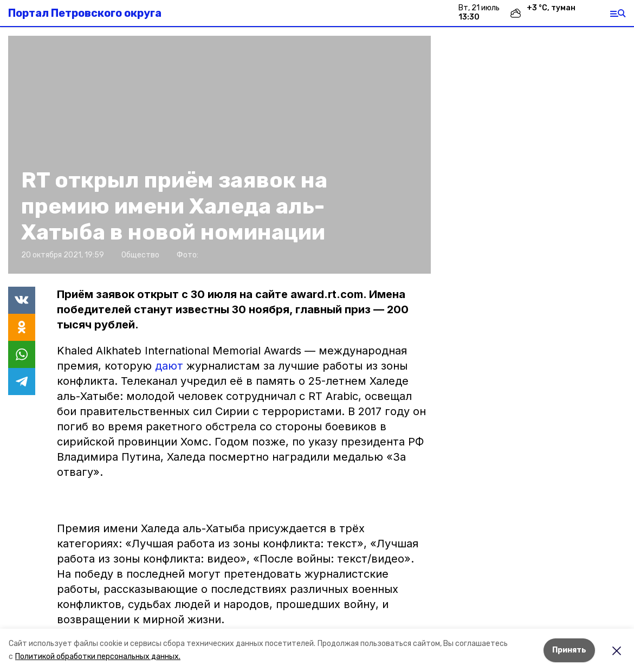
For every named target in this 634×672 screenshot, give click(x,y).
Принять (569, 650)
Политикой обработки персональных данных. (98, 657)
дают (171, 366)
